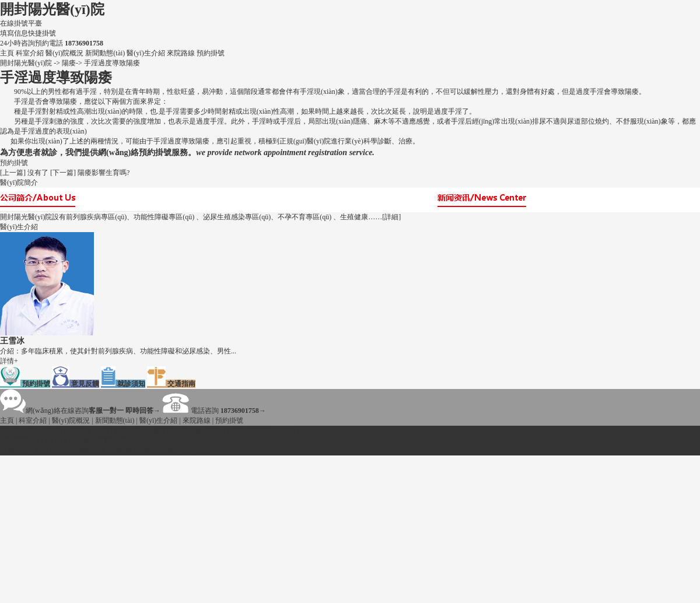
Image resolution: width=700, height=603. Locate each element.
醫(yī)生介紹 (146, 53)
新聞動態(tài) (106, 53)
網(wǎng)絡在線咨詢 (80, 411)
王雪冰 (12, 341)
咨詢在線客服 (154, 450)
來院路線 (182, 53)
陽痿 (69, 63)
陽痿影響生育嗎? (104, 173)
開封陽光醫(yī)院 (52, 9)
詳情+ (9, 361)
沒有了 (38, 173)
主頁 (7, 53)
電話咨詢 (214, 411)
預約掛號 (211, 53)
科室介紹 (31, 53)
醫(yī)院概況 (65, 53)
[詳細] (391, 217)
